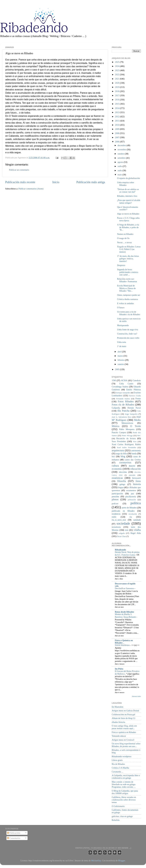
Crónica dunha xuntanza (128, 299)
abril (120, 352)
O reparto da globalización (128, 178)
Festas (138, 399)
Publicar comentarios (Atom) (31, 189)
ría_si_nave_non (119, 520)
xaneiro (121, 364)
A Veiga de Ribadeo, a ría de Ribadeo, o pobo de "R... (128, 227)
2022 (117, 75)
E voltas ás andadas (125, 303)
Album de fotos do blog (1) (123, 718)
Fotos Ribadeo (126, 401)
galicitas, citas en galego (122, 816)
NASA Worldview (123, 645)
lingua (121, 487)
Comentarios (14, 838)
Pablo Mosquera (127, 429)
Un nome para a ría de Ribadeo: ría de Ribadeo (129, 313)
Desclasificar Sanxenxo (125, 588)
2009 (117, 129)
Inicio (56, 182)
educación (136, 469)
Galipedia (116, 408)
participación (117, 494)
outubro (121, 154)
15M (114, 380)
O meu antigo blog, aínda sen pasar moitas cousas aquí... (124, 727)
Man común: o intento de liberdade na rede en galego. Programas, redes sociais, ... (124, 784)
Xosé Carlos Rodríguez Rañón (126, 444)
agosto (121, 162)
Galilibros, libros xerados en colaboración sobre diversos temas (124, 800)
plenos (115, 499)
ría (131, 517)
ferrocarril (136, 478)
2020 (117, 83)
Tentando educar (119, 736)
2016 (117, 100)
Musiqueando (123, 325)
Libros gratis (117, 760)
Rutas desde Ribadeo (124, 612)
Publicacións (14, 833)
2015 (117, 104)
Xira (135, 441)
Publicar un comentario (19, 170)
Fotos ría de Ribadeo (123, 405)
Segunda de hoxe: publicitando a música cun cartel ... (128, 272)
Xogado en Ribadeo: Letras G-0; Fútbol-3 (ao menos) (129, 249)
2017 (117, 95)
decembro (122, 145)
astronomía (136, 451)
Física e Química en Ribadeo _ (124, 642)
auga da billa (121, 453)
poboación (132, 500)
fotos (138, 481)
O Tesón (135, 426)
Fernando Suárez (123, 399)
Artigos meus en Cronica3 (123, 740)
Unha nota (122, 342)
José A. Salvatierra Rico (122, 417)
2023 (117, 70)
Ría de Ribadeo (118, 764)
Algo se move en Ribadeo (128, 214)
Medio (137, 420)
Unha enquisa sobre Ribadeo (126, 184)
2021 (117, 79)
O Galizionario (118, 806)
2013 (117, 112)
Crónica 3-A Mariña (120, 768)
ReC (139, 435)
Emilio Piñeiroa (134, 390)
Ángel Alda (136, 533)
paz (132, 494)
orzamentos (131, 490)
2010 (117, 125)
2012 (117, 117)
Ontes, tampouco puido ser (129, 295)
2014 (117, 108)
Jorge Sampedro (131, 414)
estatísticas (117, 478)
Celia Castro (126, 384)
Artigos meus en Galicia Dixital (125, 711)
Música (116, 426)
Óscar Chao (121, 536)
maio (120, 175)
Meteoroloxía (127, 423)
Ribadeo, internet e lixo (127, 196)
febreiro (121, 360)
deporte (132, 466)
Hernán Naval (134, 408)
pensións (115, 497)
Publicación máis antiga (91, 182)
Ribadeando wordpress (121, 756)
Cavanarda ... (117, 772)
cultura (115, 466)
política (136, 503)
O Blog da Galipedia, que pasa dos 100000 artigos (125, 792)
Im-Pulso (119, 669)
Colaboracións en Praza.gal (123, 714)
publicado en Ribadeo (123, 511)
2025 (117, 62)
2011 (117, 121)
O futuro (121, 308)
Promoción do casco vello (128, 338)
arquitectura (118, 450)
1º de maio (122, 346)
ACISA (124, 380)
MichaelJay (96, 861)
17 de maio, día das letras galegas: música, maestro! (128, 259)
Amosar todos (136, 696)
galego (122, 484)
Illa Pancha (123, 411)
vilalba (137, 530)
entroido (132, 475)
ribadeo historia (118, 722)
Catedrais (137, 380)
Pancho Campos (119, 432)
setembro (122, 158)
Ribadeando (120, 550)
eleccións (123, 472)
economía (117, 469)
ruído (114, 517)
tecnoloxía (116, 527)
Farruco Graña (135, 396)
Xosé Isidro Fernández (126, 447)
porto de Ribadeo (129, 508)
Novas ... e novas (124, 242)
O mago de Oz (123, 238)
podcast (115, 504)
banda (134, 453)
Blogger (122, 861)
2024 (117, 66)
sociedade (123, 523)
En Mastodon (117, 707)
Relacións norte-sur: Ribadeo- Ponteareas (127, 280)
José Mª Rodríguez (126, 418)
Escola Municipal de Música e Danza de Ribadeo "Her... (126, 288)
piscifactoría (131, 497)
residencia (116, 514)
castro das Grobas (133, 460)
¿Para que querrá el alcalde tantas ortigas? (129, 201)
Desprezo (121, 265)
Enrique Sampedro (123, 393)
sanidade (137, 520)
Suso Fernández (119, 441)
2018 (117, 91)
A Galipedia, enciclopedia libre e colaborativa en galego (126, 777)
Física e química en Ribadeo (124, 732)
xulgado (122, 533)
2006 (117, 142)
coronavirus (125, 463)
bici (113, 456)
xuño (120, 170)
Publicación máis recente (20, 182)
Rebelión (116, 820)
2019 (117, 87)
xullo (120, 166)
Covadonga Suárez (120, 387)
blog (123, 456)
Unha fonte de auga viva (128, 330)
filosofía (122, 481)
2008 (117, 133)
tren (127, 530)
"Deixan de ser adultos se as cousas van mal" (128, 191)
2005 (117, 369)
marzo (121, 356)
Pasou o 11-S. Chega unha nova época (128, 219)
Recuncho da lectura (126, 438)
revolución (133, 514)
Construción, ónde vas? (127, 334)
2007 (117, 137)
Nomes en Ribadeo (125, 234)
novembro (122, 150)
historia (137, 484)
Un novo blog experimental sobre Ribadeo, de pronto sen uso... (126, 745)
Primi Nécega (127, 435)
